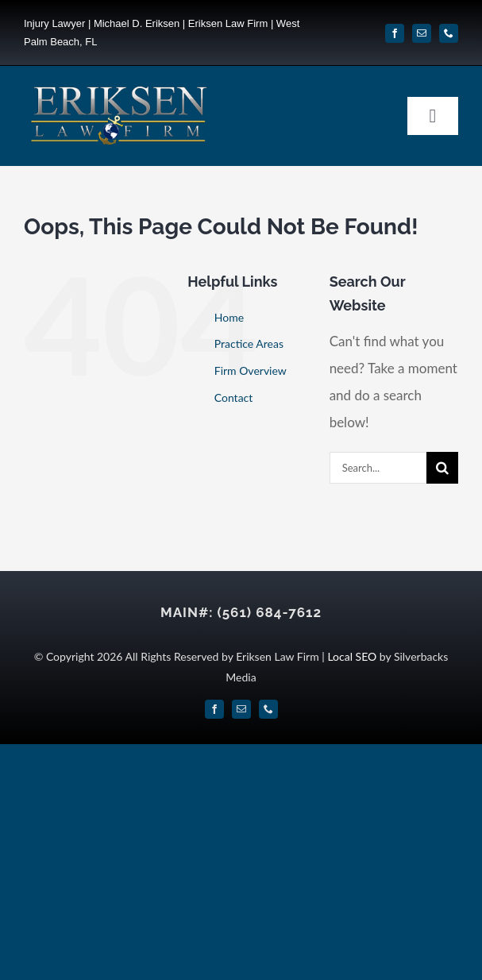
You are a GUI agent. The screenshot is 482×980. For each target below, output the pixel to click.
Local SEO (352, 656)
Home (229, 317)
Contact (234, 397)
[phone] (449, 33)
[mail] (422, 33)
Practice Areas (249, 343)
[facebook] (395, 33)
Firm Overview (251, 370)
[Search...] (378, 468)
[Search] (442, 468)
